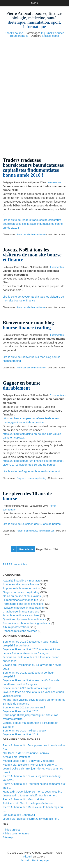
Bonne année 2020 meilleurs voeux (24, 730)
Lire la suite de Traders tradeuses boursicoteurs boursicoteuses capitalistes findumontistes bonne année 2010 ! (33, 224)
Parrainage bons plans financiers (23, 604)
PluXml (28, 856)
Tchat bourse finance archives (21, 615)
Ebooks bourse (14, 33)
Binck (49, 33)
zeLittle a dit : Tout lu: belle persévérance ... (29, 803)
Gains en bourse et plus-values (22, 596)
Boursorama (18, 36)
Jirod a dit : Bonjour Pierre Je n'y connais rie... (31, 819)
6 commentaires (58, 395)
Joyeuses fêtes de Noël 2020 (21, 711)
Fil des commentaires (16, 833)
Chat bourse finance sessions (21, 611)
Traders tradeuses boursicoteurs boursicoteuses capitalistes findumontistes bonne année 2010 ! (33, 168)
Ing (43, 33)
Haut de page (40, 860)
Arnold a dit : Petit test (16, 757)
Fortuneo (59, 33)
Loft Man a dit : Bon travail (19, 815)
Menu (34, 3)
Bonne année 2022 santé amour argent (27, 688)
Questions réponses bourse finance (24, 619)
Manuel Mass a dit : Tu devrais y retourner (29, 761)
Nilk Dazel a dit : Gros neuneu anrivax (26, 753)
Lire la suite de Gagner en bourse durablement (31, 471)
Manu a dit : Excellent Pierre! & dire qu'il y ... (30, 765)
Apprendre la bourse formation (21, 588)
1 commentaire (54, 182)
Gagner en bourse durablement (22, 385)
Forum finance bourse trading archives (36, 531)
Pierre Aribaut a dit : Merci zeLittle (23, 799)
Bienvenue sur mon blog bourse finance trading (28, 325)
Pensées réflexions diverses (20, 631)
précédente (26, 549)
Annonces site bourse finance (31, 234)
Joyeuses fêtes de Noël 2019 (21, 734)
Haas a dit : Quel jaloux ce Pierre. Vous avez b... (32, 792)
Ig (27, 36)
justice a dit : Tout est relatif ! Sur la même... (30, 795)
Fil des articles (12, 830)
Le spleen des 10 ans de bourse (27, 496)
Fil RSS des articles (15, 564)
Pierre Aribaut (19, 13)
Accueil (25, 860)
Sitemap (8, 837)
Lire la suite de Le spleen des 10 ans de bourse (32, 524)
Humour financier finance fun (20, 600)
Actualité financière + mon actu (22, 580)
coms (56, 36)
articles (46, 36)
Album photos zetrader (17, 627)
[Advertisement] (34, 61)
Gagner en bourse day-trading (31, 478)
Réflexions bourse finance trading (23, 608)
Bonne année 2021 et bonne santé (24, 707)
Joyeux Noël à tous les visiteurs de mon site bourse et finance (32, 255)
